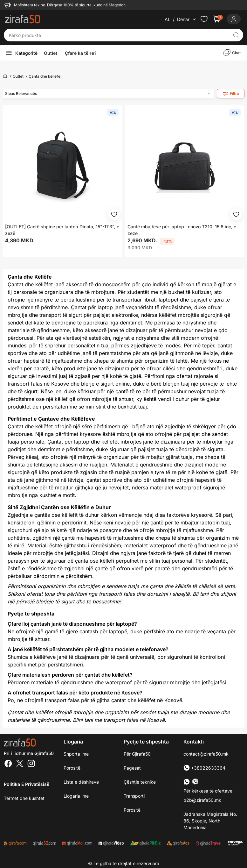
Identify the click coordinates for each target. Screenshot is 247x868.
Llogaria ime (76, 796)
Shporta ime (76, 754)
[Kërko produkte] (119, 35)
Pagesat (132, 768)
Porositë (132, 810)
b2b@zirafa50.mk (202, 800)
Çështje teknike (140, 782)
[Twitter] (20, 764)
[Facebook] (8, 764)
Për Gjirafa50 (137, 754)
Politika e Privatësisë (27, 784)
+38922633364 (204, 768)
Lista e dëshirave (81, 782)
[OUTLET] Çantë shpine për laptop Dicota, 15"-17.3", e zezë (62, 230)
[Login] (234, 19)
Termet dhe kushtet (24, 798)
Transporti (134, 796)
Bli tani (201, 594)
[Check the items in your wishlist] (204, 19)
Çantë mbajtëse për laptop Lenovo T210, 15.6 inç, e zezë (182, 230)
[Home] (5, 76)
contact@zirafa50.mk (206, 754)
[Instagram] (31, 764)
